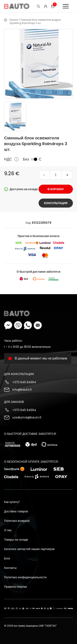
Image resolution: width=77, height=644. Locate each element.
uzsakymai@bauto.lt (27, 417)
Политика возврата (17, 521)
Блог (7, 558)
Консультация (56, 203)
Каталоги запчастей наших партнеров (29, 549)
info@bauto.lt (22, 390)
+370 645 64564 (24, 382)
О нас (8, 530)
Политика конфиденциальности (25, 577)
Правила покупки (16, 587)
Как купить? (12, 502)
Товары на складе (16, 540)
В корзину (56, 189)
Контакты (10, 568)
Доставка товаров (16, 511)
